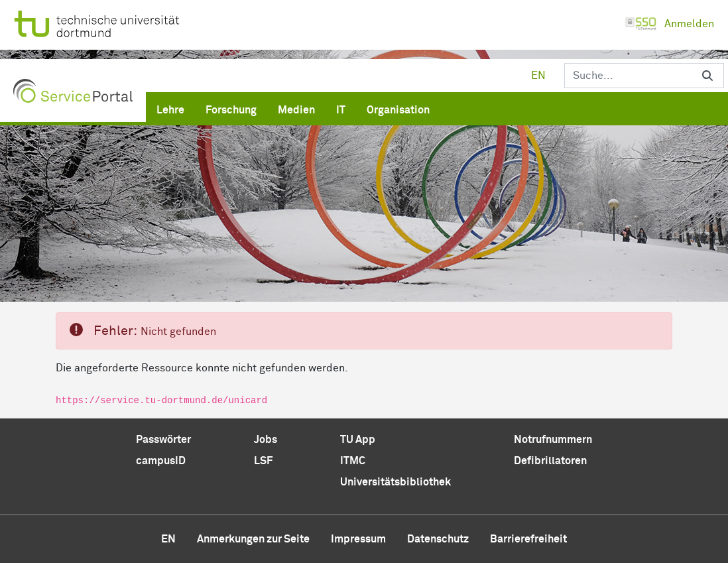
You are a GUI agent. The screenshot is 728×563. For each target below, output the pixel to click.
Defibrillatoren (550, 461)
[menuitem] (170, 107)
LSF (263, 461)
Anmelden (669, 24)
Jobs (266, 440)
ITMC (353, 461)
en (538, 76)
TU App (358, 440)
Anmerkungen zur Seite (253, 539)
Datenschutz (438, 539)
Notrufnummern (553, 440)
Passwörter (163, 440)
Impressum (358, 539)
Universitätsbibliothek (395, 482)
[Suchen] (628, 76)
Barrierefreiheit (528, 539)
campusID (161, 461)
